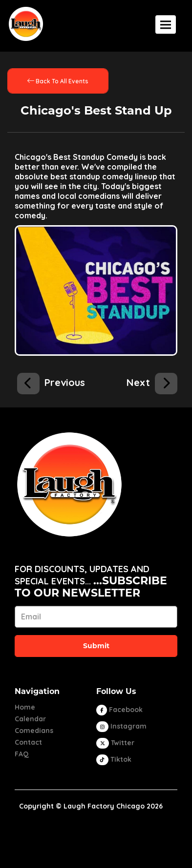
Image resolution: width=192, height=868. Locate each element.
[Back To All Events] (58, 80)
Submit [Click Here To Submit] (96, 646)
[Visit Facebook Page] (119, 710)
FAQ (22, 754)
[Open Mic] (51, 381)
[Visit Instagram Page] (121, 726)
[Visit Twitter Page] (115, 743)
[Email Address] (96, 617)
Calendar (30, 719)
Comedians (34, 731)
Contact (28, 742)
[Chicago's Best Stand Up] (152, 381)
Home (25, 707)
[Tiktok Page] (114, 759)
